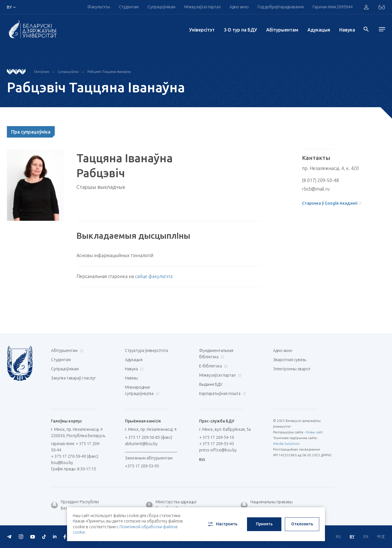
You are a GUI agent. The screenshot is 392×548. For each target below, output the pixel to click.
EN (366, 537)
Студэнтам (129, 7)
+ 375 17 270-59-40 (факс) (75, 456)
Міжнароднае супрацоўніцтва (142, 390)
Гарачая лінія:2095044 (333, 7)
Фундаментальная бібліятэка (216, 354)
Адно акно (239, 7)
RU (338, 537)
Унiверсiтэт (202, 30)
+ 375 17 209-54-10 (217, 437)
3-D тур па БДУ (240, 30)
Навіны (131, 378)
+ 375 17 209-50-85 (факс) (149, 437)
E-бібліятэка (213, 366)
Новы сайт (314, 432)
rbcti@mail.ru (316, 189)
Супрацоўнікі (68, 72)
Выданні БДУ (211, 384)
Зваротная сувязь (290, 360)
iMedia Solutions (286, 444)
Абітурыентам (282, 30)
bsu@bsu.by (62, 463)
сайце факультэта (154, 276)
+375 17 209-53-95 (142, 466)
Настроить (222, 524)
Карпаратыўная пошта (222, 394)
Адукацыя (319, 30)
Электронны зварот (292, 369)
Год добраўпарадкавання (281, 7)
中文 (381, 537)
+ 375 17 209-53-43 (217, 444)
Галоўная (42, 72)
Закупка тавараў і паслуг (73, 378)
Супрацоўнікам (161, 7)
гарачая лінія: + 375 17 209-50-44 (76, 447)
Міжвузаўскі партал (202, 7)
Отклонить (302, 524)
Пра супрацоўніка (31, 132)
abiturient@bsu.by (141, 444)
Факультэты (99, 7)
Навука (347, 30)
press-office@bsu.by (218, 450)
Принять (264, 524)
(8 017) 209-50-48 (321, 180)
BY (352, 537)
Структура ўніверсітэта (146, 351)
